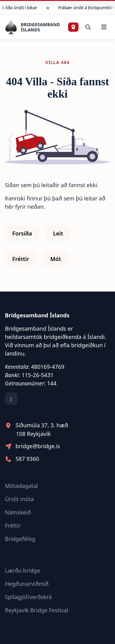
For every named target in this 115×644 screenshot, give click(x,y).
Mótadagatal (21, 486)
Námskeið (18, 512)
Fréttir (21, 259)
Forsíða (22, 233)
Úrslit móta (19, 499)
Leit (58, 233)
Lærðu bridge (23, 570)
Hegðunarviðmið (27, 584)
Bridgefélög (20, 539)
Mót (56, 259)
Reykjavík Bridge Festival (37, 610)
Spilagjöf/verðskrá (28, 597)
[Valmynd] (104, 27)
